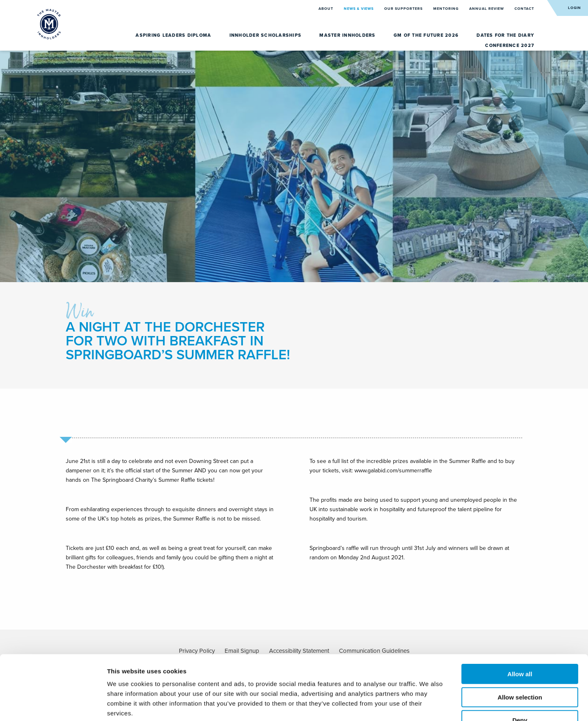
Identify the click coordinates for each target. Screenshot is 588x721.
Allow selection (520, 646)
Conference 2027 (510, 46)
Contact (524, 9)
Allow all (520, 623)
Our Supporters (404, 9)
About (326, 9)
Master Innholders (348, 35)
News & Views (359, 9)
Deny (520, 669)
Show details (429, 705)
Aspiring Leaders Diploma (174, 35)
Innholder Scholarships (266, 35)
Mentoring (447, 9)
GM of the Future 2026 (427, 35)
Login (575, 8)
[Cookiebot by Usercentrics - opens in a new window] (53, 705)
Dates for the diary (505, 35)
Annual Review (487, 9)
